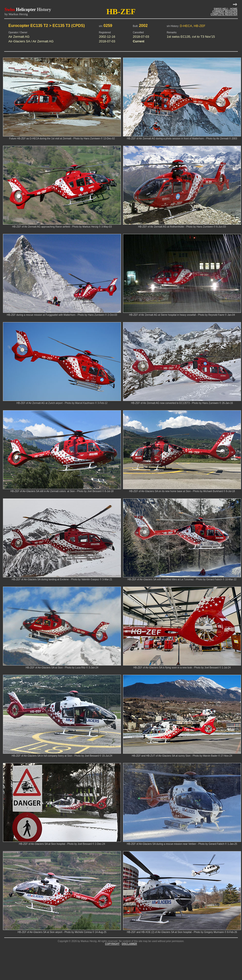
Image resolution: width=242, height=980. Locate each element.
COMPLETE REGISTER (224, 14)
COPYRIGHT (112, 944)
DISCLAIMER (129, 944)
